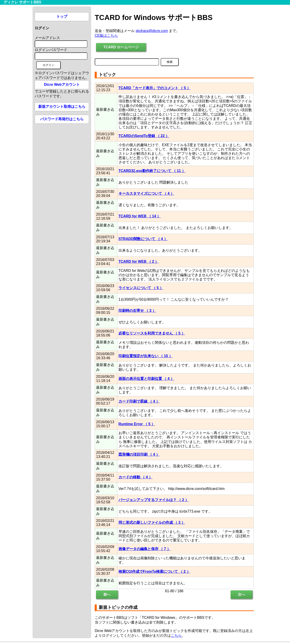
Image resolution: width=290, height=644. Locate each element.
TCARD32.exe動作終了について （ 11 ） (152, 171)
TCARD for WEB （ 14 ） (140, 216)
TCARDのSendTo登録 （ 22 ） (144, 136)
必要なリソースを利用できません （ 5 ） (152, 333)
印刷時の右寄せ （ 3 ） (137, 311)
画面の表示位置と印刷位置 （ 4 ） (146, 379)
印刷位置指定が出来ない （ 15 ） (146, 356)
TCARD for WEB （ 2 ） (139, 262)
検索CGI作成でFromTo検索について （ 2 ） (154, 571)
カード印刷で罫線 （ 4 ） (139, 401)
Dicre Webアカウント (62, 85)
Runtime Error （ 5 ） (137, 424)
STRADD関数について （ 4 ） (143, 239)
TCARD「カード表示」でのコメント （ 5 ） (155, 88)
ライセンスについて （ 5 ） (141, 288)
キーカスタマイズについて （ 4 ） (146, 193)
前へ (107, 594)
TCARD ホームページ (121, 47)
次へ (242, 594)
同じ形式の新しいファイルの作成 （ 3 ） (152, 522)
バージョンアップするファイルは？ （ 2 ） (154, 500)
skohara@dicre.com (152, 31)
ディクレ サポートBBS (22, 2)
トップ (62, 16)
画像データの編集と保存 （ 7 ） (145, 549)
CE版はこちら (106, 36)
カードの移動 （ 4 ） (135, 477)
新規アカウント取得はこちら (62, 107)
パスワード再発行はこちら (62, 119)
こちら (176, 635)
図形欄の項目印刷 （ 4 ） (139, 454)
